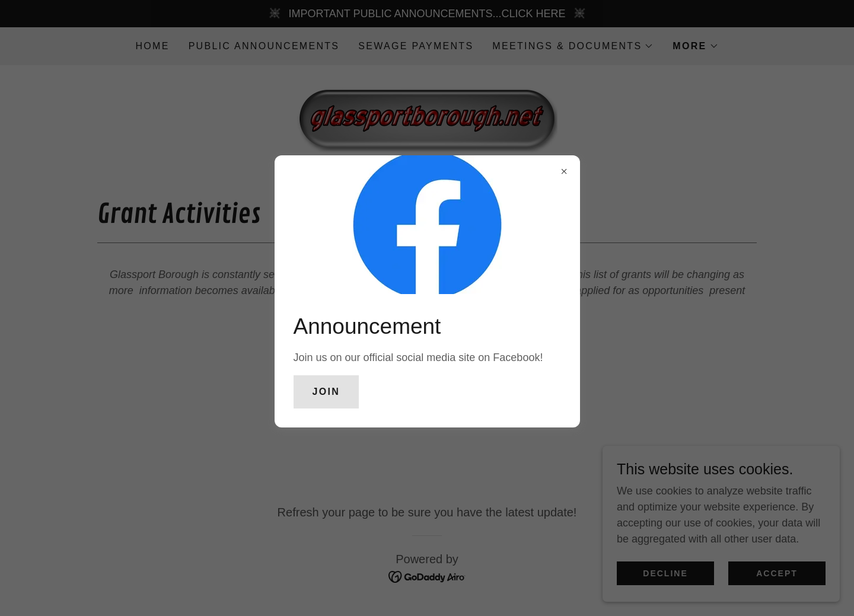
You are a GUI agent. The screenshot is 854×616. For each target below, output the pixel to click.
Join (326, 392)
